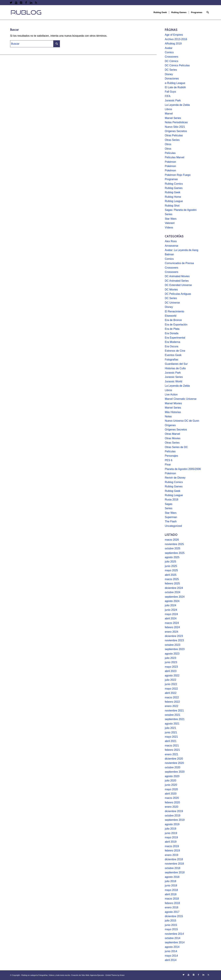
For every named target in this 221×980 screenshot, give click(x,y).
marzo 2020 (172, 798)
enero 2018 (171, 907)
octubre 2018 (172, 868)
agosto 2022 (172, 676)
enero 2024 (171, 632)
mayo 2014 (171, 956)
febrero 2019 (172, 851)
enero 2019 (171, 855)
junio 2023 (171, 662)
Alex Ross (171, 241)
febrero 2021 (172, 750)
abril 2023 (171, 671)
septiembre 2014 (175, 942)
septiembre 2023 (175, 649)
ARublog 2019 (173, 44)
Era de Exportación (176, 325)
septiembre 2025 (175, 553)
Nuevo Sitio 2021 (175, 127)
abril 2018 (171, 894)
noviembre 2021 (174, 711)
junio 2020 (171, 785)
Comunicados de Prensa (179, 263)
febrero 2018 (172, 903)
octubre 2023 (172, 645)
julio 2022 (170, 680)
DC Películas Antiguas (178, 294)
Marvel (169, 114)
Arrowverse (171, 246)
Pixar (168, 465)
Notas (168, 416)
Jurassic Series (174, 377)
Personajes (171, 456)
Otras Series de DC (176, 447)
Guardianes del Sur (176, 364)
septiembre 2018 (175, 872)
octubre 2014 (172, 938)
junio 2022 (171, 684)
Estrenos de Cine (175, 351)
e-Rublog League (175, 83)
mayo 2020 (171, 789)
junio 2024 (171, 610)
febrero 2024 (172, 627)
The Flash (171, 521)
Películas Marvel (174, 157)
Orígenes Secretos (176, 131)
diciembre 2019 (174, 811)
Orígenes (170, 425)
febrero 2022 (172, 702)
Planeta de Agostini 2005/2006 (183, 469)
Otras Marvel (172, 434)
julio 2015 (170, 921)
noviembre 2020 (174, 763)
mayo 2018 (171, 890)
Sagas (168, 504)
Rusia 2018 (171, 500)
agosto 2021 (172, 724)
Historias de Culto (175, 368)
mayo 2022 (171, 689)
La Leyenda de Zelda (177, 105)
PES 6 (168, 460)
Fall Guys (170, 92)
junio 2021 (171, 732)
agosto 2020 (172, 776)
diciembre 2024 (174, 588)
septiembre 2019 (175, 820)
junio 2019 (171, 833)
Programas (171, 179)
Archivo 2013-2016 (176, 39)
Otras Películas (174, 135)
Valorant (170, 223)
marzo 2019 (172, 846)
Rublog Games (174, 188)
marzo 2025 (172, 579)
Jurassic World (173, 381)
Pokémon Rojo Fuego (178, 175)
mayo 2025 (171, 570)
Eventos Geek (173, 355)
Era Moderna (172, 342)
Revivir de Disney (175, 478)
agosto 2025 (172, 557)
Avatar (169, 48)
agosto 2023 (172, 654)
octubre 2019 (172, 816)
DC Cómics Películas (177, 65)
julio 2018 (170, 881)
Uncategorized (173, 526)
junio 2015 (171, 925)
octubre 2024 (172, 592)
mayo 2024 (171, 614)
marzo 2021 (172, 746)
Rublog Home (173, 197)
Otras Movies (173, 438)
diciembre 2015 (174, 916)
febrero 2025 (172, 583)
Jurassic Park (173, 100)
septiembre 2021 (175, 719)
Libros (168, 109)
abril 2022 (171, 693)
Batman (169, 254)
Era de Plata (172, 329)
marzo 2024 (172, 623)
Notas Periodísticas (176, 122)
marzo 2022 (172, 697)
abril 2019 (171, 842)
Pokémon (170, 162)
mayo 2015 (171, 929)
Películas (170, 153)
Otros (168, 144)
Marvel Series (173, 118)
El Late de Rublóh (175, 87)
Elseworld (170, 316)
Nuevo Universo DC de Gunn (182, 421)
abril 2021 (171, 741)
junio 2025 (171, 566)
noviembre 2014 (174, 934)
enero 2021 (171, 754)
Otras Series (172, 140)
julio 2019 (170, 829)
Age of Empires (174, 35)
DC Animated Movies (177, 276)
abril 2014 (171, 960)
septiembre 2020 (175, 772)
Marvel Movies (173, 403)
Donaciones (172, 79)
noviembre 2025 (174, 544)
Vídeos (169, 227)
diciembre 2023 (174, 636)
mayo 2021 (171, 737)
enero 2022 (171, 706)
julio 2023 (170, 658)
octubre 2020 (172, 767)
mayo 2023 (171, 667)
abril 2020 (171, 794)
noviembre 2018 (174, 864)
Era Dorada (172, 333)
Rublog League (174, 201)
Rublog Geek (172, 192)
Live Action (171, 395)
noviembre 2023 (174, 640)
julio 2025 (170, 562)
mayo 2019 (171, 837)
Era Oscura (171, 346)
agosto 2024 (172, 601)
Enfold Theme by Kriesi (115, 975)
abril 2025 (171, 575)
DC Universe (172, 303)
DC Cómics (171, 61)
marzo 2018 (172, 899)
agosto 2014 (172, 947)
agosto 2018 (172, 877)
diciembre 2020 (174, 759)
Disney (169, 74)
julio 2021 (170, 728)
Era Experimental (175, 338)
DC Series (171, 70)
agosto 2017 (172, 912)
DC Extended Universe (178, 285)
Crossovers (171, 57)
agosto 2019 (172, 824)
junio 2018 (171, 886)
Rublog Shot (172, 206)
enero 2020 (171, 807)
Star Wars (171, 219)
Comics (169, 52)
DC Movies (171, 290)
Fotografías (171, 360)
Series (168, 214)
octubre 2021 (172, 715)
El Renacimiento (174, 311)
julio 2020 (170, 781)
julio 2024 (170, 605)
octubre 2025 (172, 548)
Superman (171, 517)
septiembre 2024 (175, 597)
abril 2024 (171, 618)
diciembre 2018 (174, 859)
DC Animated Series (177, 281)
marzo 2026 (172, 540)
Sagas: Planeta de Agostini (181, 210)
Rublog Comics (174, 184)
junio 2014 (171, 951)
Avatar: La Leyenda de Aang (182, 250)
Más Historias (173, 412)
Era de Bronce (173, 320)
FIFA (168, 96)
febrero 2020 (172, 802)
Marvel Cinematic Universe (181, 399)
